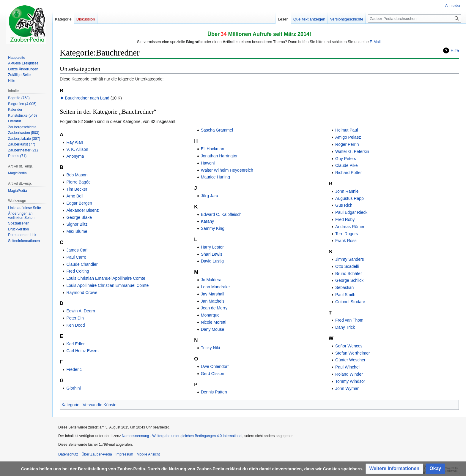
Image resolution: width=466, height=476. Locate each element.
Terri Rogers (347, 234)
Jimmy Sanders (349, 259)
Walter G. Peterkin (352, 151)
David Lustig (212, 261)
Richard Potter (348, 173)
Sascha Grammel (217, 130)
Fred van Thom (349, 320)
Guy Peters (346, 159)
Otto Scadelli (347, 266)
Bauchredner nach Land (87, 98)
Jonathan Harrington (220, 156)
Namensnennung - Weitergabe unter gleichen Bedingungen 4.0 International (182, 436)
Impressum (124, 454)
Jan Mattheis (213, 301)
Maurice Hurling (215, 177)
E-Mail (375, 42)
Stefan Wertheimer (352, 353)
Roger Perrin (347, 144)
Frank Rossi (346, 241)
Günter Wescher (350, 360)
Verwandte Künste (100, 405)
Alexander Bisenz (82, 210)
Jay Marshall (213, 294)
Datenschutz (68, 454)
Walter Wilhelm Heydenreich (227, 170)
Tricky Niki (210, 348)
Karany (207, 221)
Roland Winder (349, 374)
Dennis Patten (214, 392)
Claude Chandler (82, 264)
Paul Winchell (348, 367)
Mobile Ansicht (148, 454)
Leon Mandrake (215, 287)
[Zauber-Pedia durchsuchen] (415, 18)
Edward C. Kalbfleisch (221, 214)
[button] (395, 469)
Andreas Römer (350, 227)
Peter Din (75, 318)
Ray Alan (75, 142)
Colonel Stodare (350, 302)
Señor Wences (349, 346)
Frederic (74, 369)
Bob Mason (77, 175)
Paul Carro (76, 257)
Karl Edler (75, 344)
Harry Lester (212, 247)
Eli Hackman (213, 149)
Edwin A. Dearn (81, 311)
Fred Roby (345, 219)
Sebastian (344, 287)
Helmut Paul (347, 130)
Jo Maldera (211, 280)
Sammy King (213, 228)
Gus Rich (344, 205)
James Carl (77, 250)
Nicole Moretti (214, 322)
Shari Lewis (212, 254)
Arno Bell (75, 196)
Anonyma (75, 156)
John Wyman (347, 388)
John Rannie (347, 191)
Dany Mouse (213, 329)
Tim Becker (77, 189)
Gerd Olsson (213, 374)
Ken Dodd (75, 325)
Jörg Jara (210, 196)
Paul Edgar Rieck (351, 212)
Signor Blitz (77, 224)
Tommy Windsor (350, 381)
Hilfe (455, 50)
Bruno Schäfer (349, 273)
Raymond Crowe (82, 292)
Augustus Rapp (349, 198)
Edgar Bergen (79, 203)
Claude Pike (347, 165)
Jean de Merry (214, 308)
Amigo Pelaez (348, 137)
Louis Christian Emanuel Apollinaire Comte (106, 278)
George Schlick (349, 280)
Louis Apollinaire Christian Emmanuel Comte (107, 285)
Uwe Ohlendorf (215, 366)
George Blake (79, 217)
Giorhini (73, 388)
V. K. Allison (77, 149)
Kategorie (70, 405)
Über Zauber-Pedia (97, 454)
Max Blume (77, 231)
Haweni (208, 163)
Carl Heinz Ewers (82, 351)
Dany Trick (345, 327)
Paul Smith (345, 295)
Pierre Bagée (78, 182)
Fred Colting (78, 271)
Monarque (210, 315)
